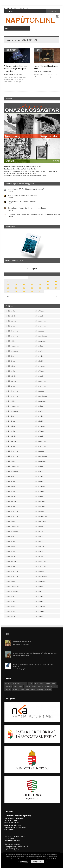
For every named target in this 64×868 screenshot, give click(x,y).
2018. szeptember (41, 456)
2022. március (11, 556)
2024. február (11, 441)
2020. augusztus (41, 341)
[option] (32, 247)
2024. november (12, 396)
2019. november (40, 386)
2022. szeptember (13, 526)
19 (8, 288)
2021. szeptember (13, 586)
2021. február (39, 311)
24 (48, 288)
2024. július (11, 416)
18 (56, 284)
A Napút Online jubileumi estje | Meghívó (22, 195)
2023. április (11, 491)
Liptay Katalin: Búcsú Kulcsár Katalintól (22, 202)
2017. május (39, 536)
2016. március (40, 606)
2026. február (11, 321)
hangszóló (8, 686)
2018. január (39, 496)
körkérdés (27, 686)
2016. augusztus (41, 581)
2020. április (39, 361)
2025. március (11, 376)
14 (24, 284)
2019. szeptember (41, 396)
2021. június (11, 601)
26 (8, 291)
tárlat (23, 690)
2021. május (11, 606)
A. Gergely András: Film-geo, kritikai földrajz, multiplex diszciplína (16, 69)
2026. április (11, 311)
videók (33, 690)
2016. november (40, 566)
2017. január (39, 556)
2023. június (11, 481)
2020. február (39, 371)
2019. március (40, 426)
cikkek (25, 683)
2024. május (11, 426)
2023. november (12, 456)
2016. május (39, 596)
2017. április (39, 541)
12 (8, 284)
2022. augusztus (12, 531)
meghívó (41, 686)
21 (24, 288)
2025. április (11, 371)
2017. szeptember (41, 516)
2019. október (40, 391)
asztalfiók (8, 683)
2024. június (11, 421)
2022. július (11, 536)
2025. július (11, 356)
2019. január (39, 436)
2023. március (11, 496)
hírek (15, 686)
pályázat (8, 690)
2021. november (12, 576)
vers (28, 690)
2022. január (11, 566)
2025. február (11, 381)
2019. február (39, 431)
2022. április (11, 551)
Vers (38, 50)
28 (24, 291)
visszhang (40, 690)
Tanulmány (11, 50)
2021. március (11, 616)
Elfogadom (37, 862)
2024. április (11, 431)
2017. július (39, 526)
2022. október (11, 521)
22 (32, 288)
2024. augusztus (12, 411)
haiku (54, 683)
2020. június (39, 351)
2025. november (12, 336)
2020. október (40, 331)
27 (16, 291)
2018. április (39, 481)
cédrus (30, 683)
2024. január (11, 446)
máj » (56, 296)
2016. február (39, 611)
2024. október (11, 401)
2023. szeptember (13, 466)
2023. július (11, 476)
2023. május (11, 486)
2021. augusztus (12, 591)
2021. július (11, 596)
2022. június (11, 541)
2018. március (40, 486)
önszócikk (48, 690)
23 (40, 288)
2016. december (40, 561)
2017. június (39, 531)
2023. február (11, 501)
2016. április (39, 601)
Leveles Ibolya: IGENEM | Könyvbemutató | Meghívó (26, 189)
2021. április (11, 611)
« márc (8, 296)
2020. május (39, 356)
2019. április (39, 421)
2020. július (39, 346)
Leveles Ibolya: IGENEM (14, 260)
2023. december (12, 451)
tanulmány (16, 690)
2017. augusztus (40, 521)
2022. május (11, 546)
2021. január (39, 316)
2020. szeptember (41, 336)
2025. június (11, 361)
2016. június (39, 591)
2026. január (11, 326)
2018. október (40, 451)
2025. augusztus (12, 351)
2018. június (39, 471)
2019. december (40, 381)
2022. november (12, 516)
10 (48, 281)
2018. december (40, 441)
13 (16, 284)
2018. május (39, 476)
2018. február (39, 491)
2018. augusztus (41, 461)
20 (16, 288)
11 (56, 281)
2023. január (11, 506)
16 (40, 284)
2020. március (40, 366)
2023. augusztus (12, 471)
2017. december (40, 501)
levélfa (34, 686)
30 (40, 291)
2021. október (11, 581)
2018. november (40, 446)
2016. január (39, 616)
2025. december (12, 331)
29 (32, 291)
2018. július (39, 466)
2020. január (39, 376)
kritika (21, 686)
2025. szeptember (13, 346)
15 (32, 284)
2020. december (40, 321)
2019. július (39, 406)
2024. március (11, 436)
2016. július (39, 586)
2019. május (39, 416)
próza (56, 686)
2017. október (40, 511)
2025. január (11, 386)
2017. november (40, 506)
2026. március (11, 316)
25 (56, 288)
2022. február (11, 561)
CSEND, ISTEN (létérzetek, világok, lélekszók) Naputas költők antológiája (34, 214)
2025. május (11, 366)
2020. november (40, 326)
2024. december (12, 391)
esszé (42, 683)
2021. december (12, 571)
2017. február (39, 551)
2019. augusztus (41, 401)
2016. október (40, 571)
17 (48, 284)
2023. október (11, 461)
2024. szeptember (13, 406)
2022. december (12, 511)
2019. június (39, 411)
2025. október (11, 341)
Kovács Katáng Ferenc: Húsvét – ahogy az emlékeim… (27, 208)
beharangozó (17, 683)
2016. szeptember (41, 576)
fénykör (48, 683)
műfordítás (49, 686)
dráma (36, 683)
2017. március (40, 546)
